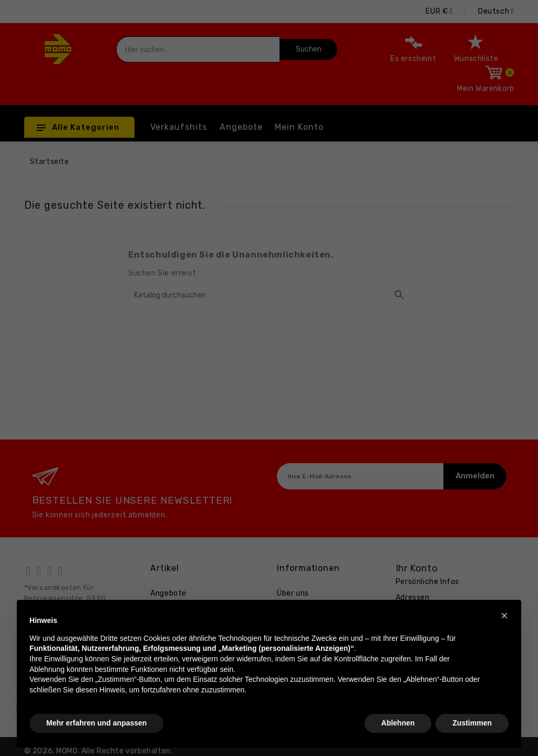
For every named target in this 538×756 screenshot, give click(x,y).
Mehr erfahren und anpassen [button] (96, 723)
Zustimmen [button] (472, 723)
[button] (504, 616)
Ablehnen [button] (398, 723)
